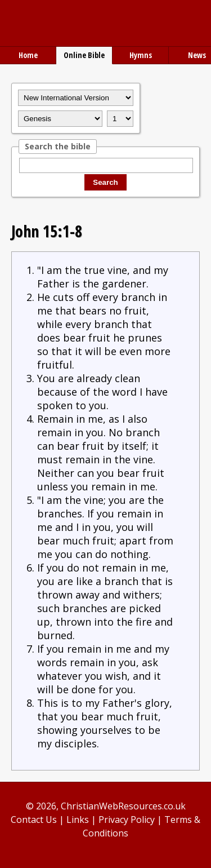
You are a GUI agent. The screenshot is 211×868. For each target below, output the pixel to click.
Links (78, 820)
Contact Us (34, 820)
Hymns (141, 55)
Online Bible (84, 55)
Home (28, 55)
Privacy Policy (127, 820)
